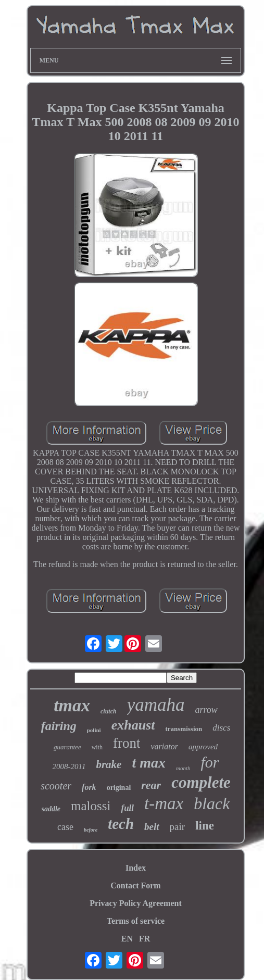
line (205, 826)
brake (109, 764)
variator (164, 746)
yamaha (156, 705)
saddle (51, 809)
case (65, 827)
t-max (164, 803)
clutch (109, 711)
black (212, 803)
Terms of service (136, 921)
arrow (206, 710)
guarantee (67, 747)
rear (151, 785)
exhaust (133, 725)
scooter (56, 786)
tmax (72, 705)
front (127, 743)
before (91, 830)
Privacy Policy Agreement (136, 903)
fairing (59, 726)
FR (144, 939)
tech (121, 824)
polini (94, 730)
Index (136, 868)
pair (178, 827)
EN (127, 939)
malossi (91, 806)
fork (89, 787)
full (127, 808)
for (210, 762)
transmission (184, 729)
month (183, 768)
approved (203, 747)
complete (201, 782)
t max (149, 763)
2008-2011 (69, 767)
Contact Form (135, 885)
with (97, 747)
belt (152, 827)
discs (221, 728)
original (119, 788)
